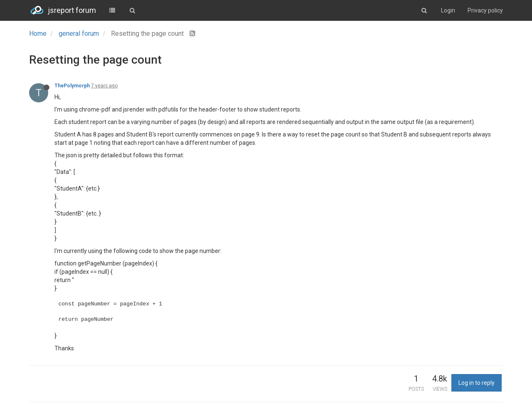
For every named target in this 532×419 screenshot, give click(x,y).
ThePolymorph (72, 86)
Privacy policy (485, 10)
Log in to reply (477, 383)
